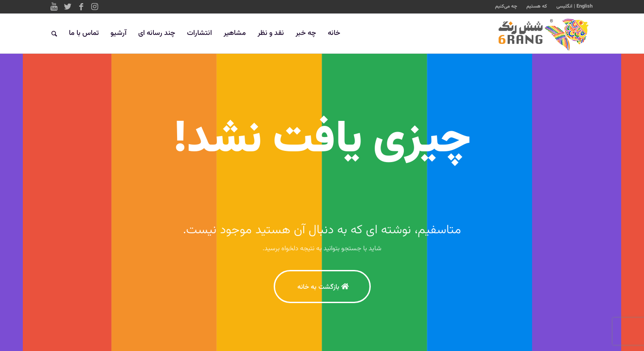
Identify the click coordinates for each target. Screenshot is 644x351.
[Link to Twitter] (68, 7)
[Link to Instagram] (94, 7)
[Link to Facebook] (81, 7)
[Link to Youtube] (54, 7)
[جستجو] (54, 34)
